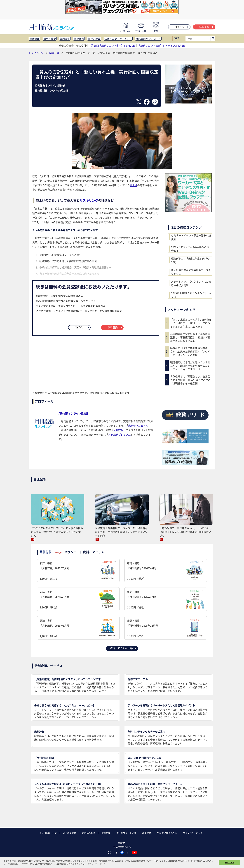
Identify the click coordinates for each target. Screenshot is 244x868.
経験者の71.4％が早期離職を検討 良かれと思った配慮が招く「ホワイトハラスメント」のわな (190, 351)
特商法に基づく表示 (167, 833)
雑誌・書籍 (78, 571)
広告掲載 (106, 833)
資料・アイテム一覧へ (123, 648)
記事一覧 (54, 53)
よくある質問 (69, 833)
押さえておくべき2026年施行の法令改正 (190, 249)
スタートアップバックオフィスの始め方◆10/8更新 (191, 283)
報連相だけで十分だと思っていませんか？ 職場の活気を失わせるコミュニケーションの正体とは (190, 366)
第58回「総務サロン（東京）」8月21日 (113, 46)
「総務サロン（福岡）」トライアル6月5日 (162, 46)
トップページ (36, 53)
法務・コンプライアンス (118, 39)
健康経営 (79, 39)
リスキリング (89, 200)
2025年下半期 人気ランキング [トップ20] (191, 295)
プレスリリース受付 (126, 833)
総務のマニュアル (138, 426)
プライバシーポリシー (194, 833)
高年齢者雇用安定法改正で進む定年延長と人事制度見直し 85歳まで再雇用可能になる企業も (190, 337)
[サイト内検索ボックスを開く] (213, 39)
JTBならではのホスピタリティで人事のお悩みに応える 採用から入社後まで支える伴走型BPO (57, 532)
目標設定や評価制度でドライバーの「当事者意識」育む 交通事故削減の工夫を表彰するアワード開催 (121, 532)
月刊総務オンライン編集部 (73, 413)
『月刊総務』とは (48, 833)
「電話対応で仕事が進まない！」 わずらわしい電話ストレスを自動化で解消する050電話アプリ (186, 532)
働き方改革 (94, 39)
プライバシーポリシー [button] (98, 864)
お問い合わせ (89, 833)
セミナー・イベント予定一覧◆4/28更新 (191, 237)
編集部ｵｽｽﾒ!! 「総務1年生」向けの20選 (190, 260)
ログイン (182, 27)
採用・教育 (50, 39)
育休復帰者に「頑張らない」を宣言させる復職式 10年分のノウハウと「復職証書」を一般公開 (190, 380)
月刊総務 (118, 430)
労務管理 (34, 39)
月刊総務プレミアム (120, 435)
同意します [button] (230, 862)
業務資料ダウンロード (148, 39)
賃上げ (134, 185)
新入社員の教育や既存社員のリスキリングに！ (191, 272)
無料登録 (207, 27)
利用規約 (147, 833)
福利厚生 (65, 39)
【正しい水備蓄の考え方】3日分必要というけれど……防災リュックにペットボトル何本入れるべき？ (191, 323)
